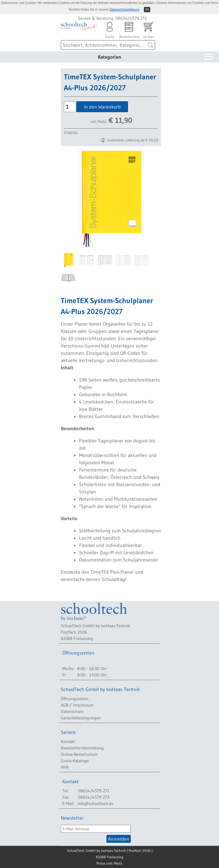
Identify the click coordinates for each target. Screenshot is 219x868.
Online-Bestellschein (79, 754)
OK (147, 10)
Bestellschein (129, 29)
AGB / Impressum (77, 705)
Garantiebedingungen (81, 718)
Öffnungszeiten (75, 699)
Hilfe (65, 767)
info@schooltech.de (96, 804)
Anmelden (119, 839)
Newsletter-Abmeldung (82, 748)
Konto (109, 29)
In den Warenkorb (102, 107)
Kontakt (68, 742)
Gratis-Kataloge (75, 761)
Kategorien (109, 57)
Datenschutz (72, 711)
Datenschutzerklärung (125, 10)
